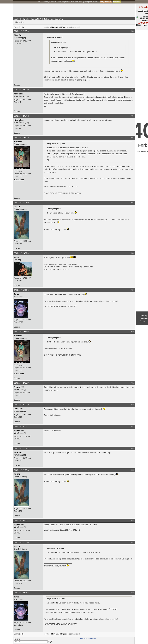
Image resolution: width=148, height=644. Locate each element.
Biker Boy (18, 35)
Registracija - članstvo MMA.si (32, 19)
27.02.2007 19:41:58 (22, 332)
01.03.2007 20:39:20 (22, 383)
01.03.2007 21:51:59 (22, 448)
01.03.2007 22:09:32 (22, 521)
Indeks (16, 19)
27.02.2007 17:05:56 (22, 203)
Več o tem (117, 2)
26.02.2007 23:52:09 (22, 90)
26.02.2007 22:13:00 (22, 31)
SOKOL (17, 207)
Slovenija (55, 27)
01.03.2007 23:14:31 (22, 593)
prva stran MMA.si (58, 19)
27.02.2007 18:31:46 (22, 253)
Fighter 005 (19, 387)
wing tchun (19, 94)
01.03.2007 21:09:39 (22, 405)
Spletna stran (19, 180)
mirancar (18, 142)
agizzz (17, 257)
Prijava (47, 19)
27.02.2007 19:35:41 (22, 290)
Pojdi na (34, 641)
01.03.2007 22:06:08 (22, 470)
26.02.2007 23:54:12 (22, 116)
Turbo (16, 294)
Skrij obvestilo (106, 2)
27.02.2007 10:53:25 (22, 138)
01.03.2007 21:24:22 (22, 427)
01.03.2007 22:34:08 (22, 542)
